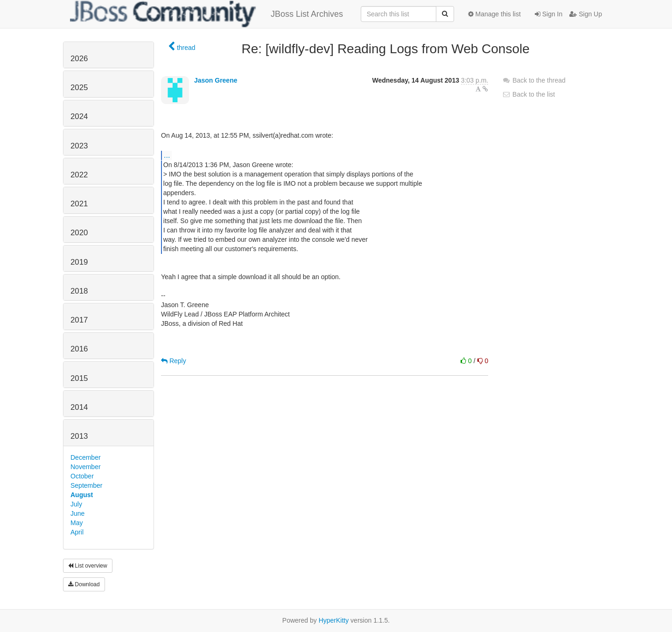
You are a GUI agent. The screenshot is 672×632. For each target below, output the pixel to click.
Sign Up (586, 14)
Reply (174, 361)
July (76, 504)
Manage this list (494, 14)
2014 (79, 407)
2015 (79, 378)
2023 (79, 146)
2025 (79, 88)
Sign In (549, 14)
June (77, 513)
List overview (88, 566)
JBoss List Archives (206, 14)
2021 (79, 204)
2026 (79, 59)
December (86, 457)
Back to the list (528, 94)
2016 (79, 349)
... (167, 155)
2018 (79, 291)
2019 (79, 262)
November (86, 467)
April (77, 532)
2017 (79, 320)
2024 (79, 116)
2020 (79, 233)
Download (84, 584)
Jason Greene (216, 80)
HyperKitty (334, 620)
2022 (79, 175)
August (82, 495)
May (77, 523)
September (86, 485)
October (82, 476)
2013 (79, 436)
